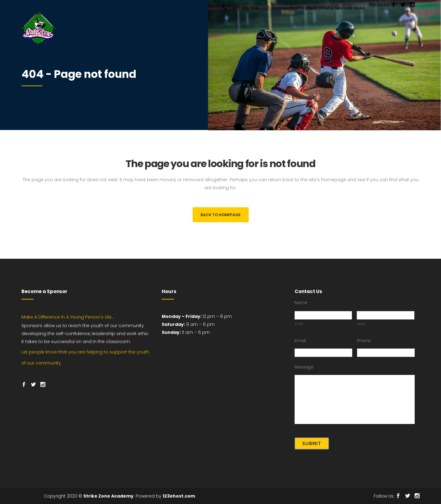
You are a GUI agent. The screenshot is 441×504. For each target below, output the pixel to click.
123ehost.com (179, 496)
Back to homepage (221, 215)
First (299, 324)
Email (303, 341)
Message (304, 367)
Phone (364, 341)
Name (303, 303)
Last (361, 324)
